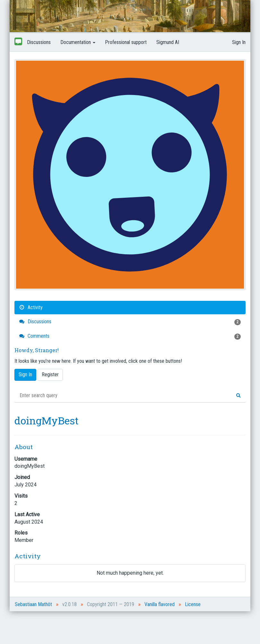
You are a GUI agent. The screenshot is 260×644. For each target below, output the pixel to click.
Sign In (239, 42)
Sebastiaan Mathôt (33, 604)
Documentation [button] (78, 42)
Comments (130, 336)
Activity (31, 307)
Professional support (126, 42)
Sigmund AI (168, 42)
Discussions (39, 42)
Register (50, 374)
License (193, 604)
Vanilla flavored (160, 604)
